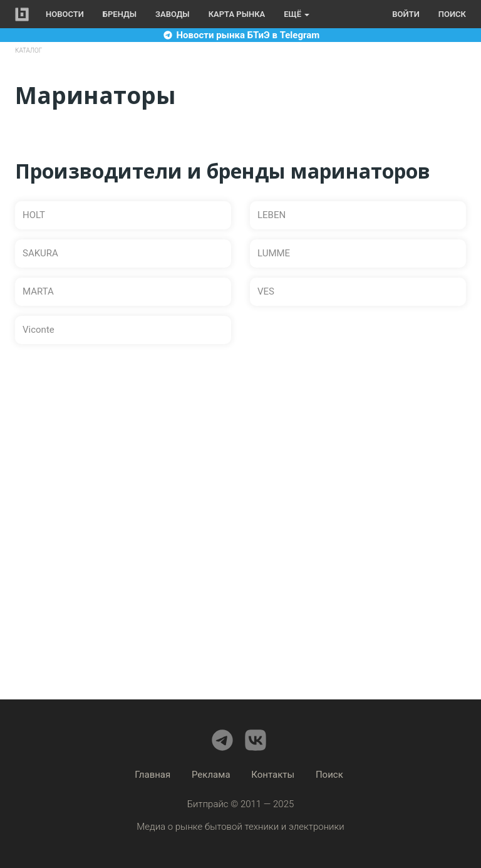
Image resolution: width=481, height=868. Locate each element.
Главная (153, 775)
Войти (406, 14)
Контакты (273, 775)
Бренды (120, 14)
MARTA (38, 291)
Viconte (39, 330)
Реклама (211, 775)
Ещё (297, 14)
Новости (65, 14)
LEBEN (272, 215)
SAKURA (40, 253)
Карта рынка (237, 14)
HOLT (34, 215)
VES (266, 291)
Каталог (28, 50)
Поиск (452, 14)
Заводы (173, 14)
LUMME (274, 253)
